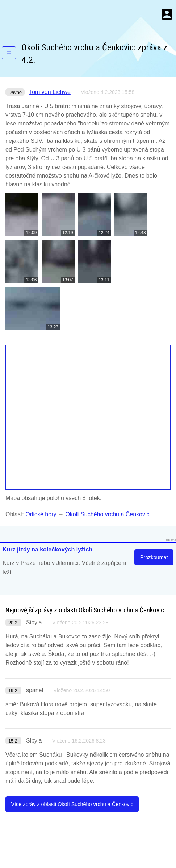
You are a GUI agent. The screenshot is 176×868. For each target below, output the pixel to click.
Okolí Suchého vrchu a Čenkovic (107, 514)
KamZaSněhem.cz (47, 14)
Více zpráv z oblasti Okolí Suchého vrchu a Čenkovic (72, 804)
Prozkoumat (154, 557)
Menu (167, 14)
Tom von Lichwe (50, 92)
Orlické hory (41, 514)
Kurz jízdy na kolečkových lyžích (47, 549)
